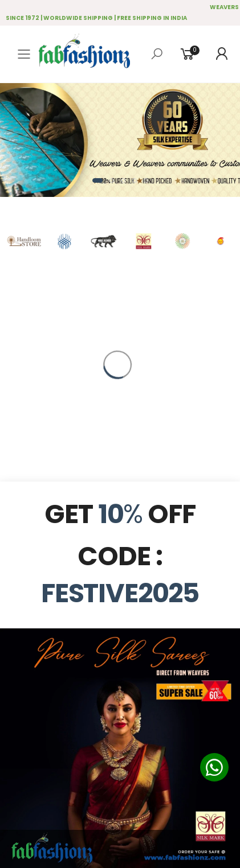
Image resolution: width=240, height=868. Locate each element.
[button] (97, 180)
